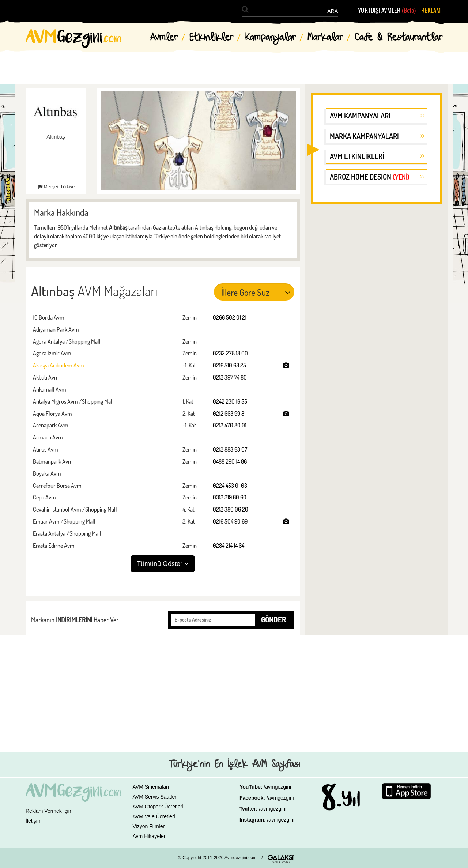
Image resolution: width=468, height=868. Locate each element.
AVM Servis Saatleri (155, 797)
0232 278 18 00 (230, 353)
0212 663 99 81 (229, 414)
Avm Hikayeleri (150, 836)
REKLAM (431, 11)
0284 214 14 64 (229, 546)
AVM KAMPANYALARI (360, 116)
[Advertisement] (377, 323)
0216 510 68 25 (229, 365)
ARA (333, 11)
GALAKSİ (281, 859)
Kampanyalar (270, 38)
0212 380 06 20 (231, 509)
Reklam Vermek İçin (48, 811)
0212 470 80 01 (230, 425)
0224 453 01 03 (230, 486)
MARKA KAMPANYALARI (364, 136)
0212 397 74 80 (230, 377)
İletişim (34, 821)
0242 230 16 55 (230, 401)
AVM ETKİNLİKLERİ (357, 156)
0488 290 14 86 (230, 461)
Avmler (164, 38)
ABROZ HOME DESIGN (370, 177)
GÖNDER (273, 619)
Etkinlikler (211, 38)
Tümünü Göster (163, 564)
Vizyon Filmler (149, 826)
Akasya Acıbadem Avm (58, 365)
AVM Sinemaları (151, 787)
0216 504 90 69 (230, 521)
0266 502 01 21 (230, 317)
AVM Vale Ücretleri (154, 816)
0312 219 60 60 (230, 497)
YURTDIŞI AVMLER (387, 11)
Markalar (325, 38)
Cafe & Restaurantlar (399, 38)
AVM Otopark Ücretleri (158, 807)
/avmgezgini (277, 787)
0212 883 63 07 (230, 449)
